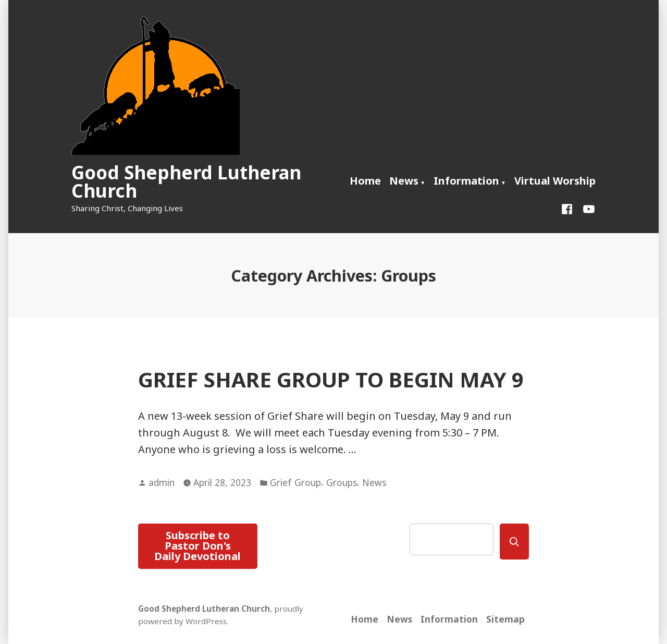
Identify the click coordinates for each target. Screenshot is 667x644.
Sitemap (505, 619)
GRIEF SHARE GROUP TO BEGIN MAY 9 (331, 379)
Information (466, 181)
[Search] (514, 542)
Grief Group (295, 482)
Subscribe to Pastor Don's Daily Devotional (197, 546)
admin (162, 482)
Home (365, 181)
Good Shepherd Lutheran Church (186, 181)
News (404, 181)
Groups (342, 482)
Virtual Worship (555, 181)
